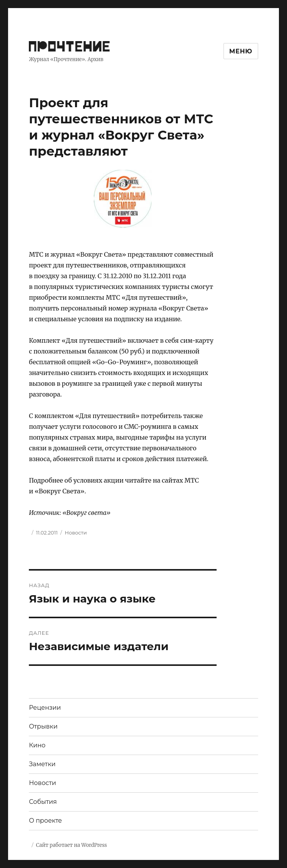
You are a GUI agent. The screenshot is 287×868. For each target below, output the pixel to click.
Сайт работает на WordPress (72, 845)
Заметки (42, 764)
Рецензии (45, 708)
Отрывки (43, 726)
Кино (37, 745)
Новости (76, 533)
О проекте (45, 821)
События (43, 802)
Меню (241, 51)
